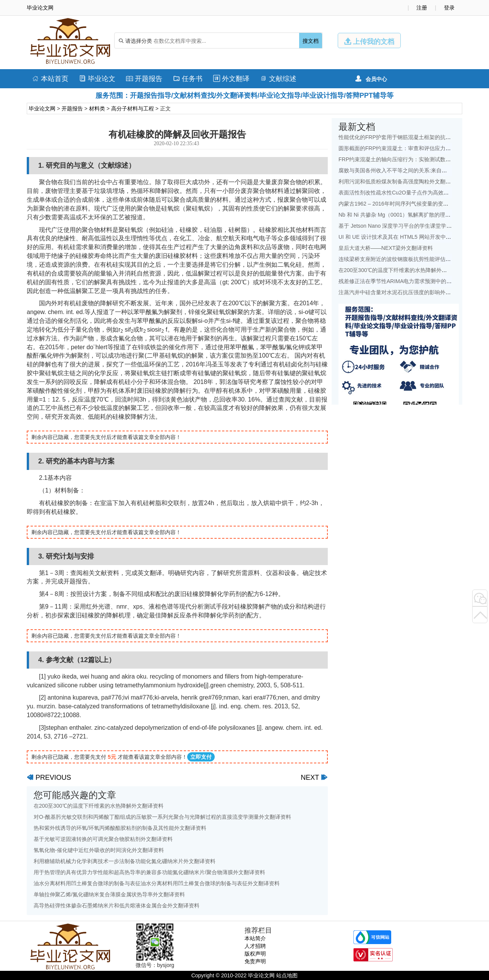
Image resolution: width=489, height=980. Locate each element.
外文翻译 (231, 79)
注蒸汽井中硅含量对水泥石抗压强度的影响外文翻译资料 (405, 292)
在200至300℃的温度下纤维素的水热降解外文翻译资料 (99, 806)
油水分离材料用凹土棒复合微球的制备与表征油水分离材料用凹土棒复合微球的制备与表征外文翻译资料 (157, 883)
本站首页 (50, 79)
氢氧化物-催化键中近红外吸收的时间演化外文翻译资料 (99, 850)
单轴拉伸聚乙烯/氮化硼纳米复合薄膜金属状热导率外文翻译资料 (109, 894)
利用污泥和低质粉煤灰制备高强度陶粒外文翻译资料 (400, 181)
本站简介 (255, 938)
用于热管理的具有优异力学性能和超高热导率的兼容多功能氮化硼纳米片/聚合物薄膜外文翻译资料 (149, 872)
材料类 (97, 109)
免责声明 (255, 961)
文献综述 (278, 79)
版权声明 (255, 954)
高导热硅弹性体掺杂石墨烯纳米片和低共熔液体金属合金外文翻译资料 (117, 905)
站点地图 (287, 975)
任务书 (188, 79)
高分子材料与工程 (133, 109)
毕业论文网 (42, 109)
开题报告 (144, 79)
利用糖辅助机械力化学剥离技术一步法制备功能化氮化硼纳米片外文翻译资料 (125, 861)
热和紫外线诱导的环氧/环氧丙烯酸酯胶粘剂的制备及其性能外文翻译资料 (120, 828)
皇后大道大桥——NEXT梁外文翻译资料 (386, 248)
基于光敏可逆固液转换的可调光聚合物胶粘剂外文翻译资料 (103, 839)
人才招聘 (255, 946)
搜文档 (311, 41)
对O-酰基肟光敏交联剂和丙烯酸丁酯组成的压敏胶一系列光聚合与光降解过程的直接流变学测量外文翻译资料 (162, 817)
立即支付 (201, 757)
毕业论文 (97, 79)
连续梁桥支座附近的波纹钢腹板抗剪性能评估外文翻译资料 (408, 259)
